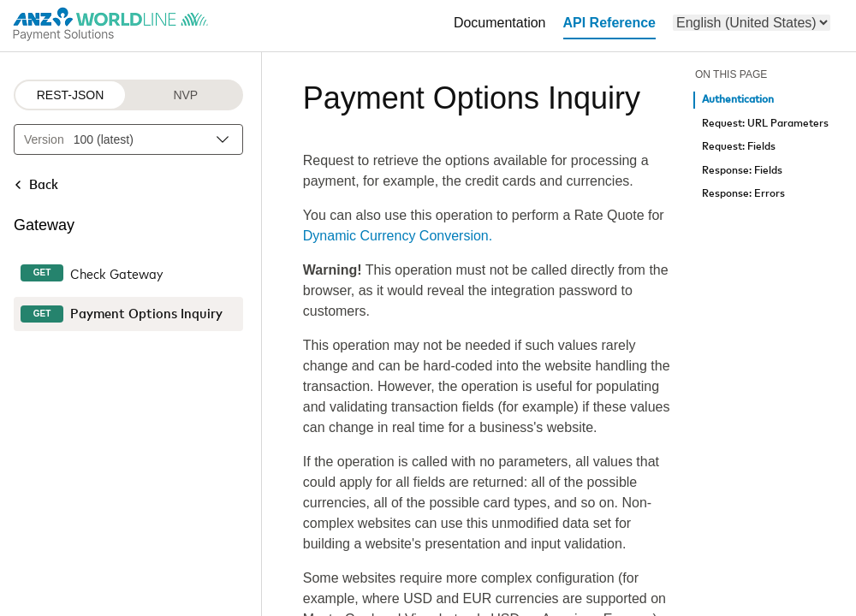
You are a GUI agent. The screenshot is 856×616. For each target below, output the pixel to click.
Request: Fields (739, 147)
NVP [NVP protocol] (185, 95)
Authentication (738, 100)
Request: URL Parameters (765, 124)
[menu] (752, 23)
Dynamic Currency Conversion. (398, 236)
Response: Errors (743, 194)
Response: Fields (742, 171)
